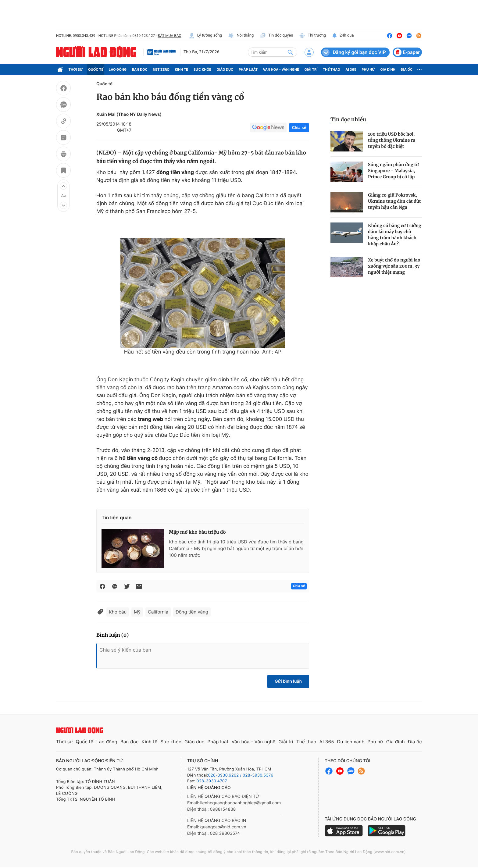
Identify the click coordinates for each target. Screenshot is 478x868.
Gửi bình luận (288, 681)
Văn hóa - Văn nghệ (281, 69)
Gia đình (388, 69)
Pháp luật (248, 69)
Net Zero (161, 69)
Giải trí (311, 69)
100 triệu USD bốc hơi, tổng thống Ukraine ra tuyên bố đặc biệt (392, 140)
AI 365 (351, 69)
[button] (63, 186)
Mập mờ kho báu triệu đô (197, 532)
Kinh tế (182, 69)
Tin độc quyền (276, 36)
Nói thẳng (241, 36)
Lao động (118, 69)
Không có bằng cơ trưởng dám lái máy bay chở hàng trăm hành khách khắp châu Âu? (395, 235)
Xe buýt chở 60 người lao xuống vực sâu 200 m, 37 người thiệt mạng (394, 266)
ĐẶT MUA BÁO (169, 36)
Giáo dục (225, 69)
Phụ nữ (368, 69)
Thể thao (332, 69)
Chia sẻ (299, 128)
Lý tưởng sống (205, 36)
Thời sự (76, 69)
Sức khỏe (202, 69)
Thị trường (312, 36)
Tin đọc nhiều (348, 119)
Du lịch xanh (351, 742)
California (158, 612)
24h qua (343, 36)
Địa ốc (407, 69)
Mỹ (137, 612)
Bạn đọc (140, 69)
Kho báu (118, 612)
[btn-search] (290, 52)
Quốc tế (96, 69)
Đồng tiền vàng (192, 612)
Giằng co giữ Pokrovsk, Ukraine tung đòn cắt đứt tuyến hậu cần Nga (394, 201)
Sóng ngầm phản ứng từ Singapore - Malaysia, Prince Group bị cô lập (393, 171)
